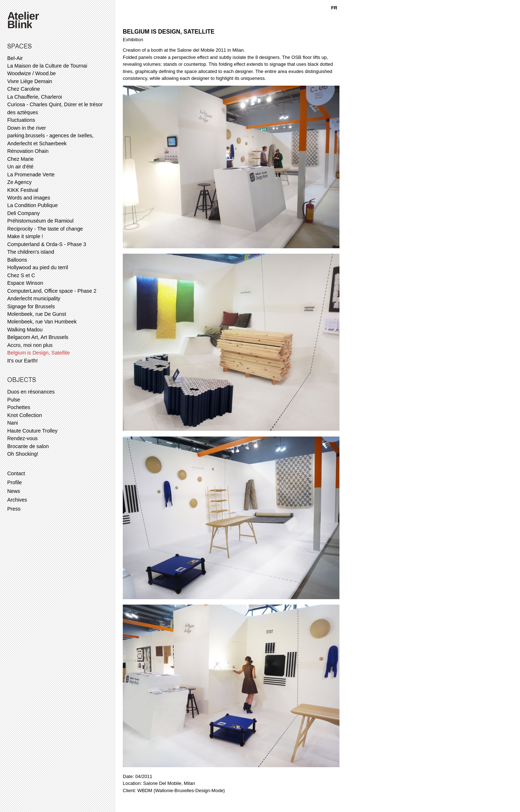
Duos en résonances (31, 392)
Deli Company (23, 213)
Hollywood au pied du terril (38, 267)
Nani (12, 423)
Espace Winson (25, 283)
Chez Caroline (24, 89)
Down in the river (27, 128)
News (14, 491)
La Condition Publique (32, 205)
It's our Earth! (23, 361)
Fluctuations (21, 120)
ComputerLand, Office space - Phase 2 (52, 291)
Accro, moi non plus (30, 345)
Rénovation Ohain (28, 151)
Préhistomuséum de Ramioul (40, 221)
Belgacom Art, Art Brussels (38, 337)
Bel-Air (15, 58)
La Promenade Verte (31, 175)
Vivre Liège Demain (30, 81)
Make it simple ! (25, 236)
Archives (17, 500)
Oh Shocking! (23, 454)
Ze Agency (19, 182)
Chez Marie (20, 159)
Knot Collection (25, 415)
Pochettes (19, 407)
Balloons (17, 260)
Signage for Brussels (31, 306)
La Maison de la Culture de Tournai (47, 66)
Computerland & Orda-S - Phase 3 (47, 244)
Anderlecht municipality (34, 298)
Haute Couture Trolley (32, 431)
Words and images (29, 198)
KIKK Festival (23, 190)
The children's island (31, 252)
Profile (15, 482)
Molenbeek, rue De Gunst (37, 314)
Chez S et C (21, 275)
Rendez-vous (22, 438)
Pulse (14, 400)
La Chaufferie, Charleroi (35, 97)
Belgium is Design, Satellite (38, 353)
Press (14, 509)
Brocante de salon (28, 446)
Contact (16, 473)
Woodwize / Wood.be (32, 73)
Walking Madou (25, 330)
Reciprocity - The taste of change (45, 229)
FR (334, 8)
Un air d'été (20, 167)
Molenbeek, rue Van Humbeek (42, 322)
